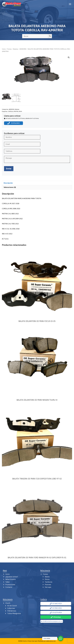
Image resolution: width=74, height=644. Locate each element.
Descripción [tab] (8, 183)
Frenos (9, 49)
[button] (69, 57)
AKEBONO (23, 49)
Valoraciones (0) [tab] (10, 187)
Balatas (16, 49)
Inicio (4, 49)
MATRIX (16, 111)
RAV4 (20, 111)
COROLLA (11, 111)
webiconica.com (51, 641)
